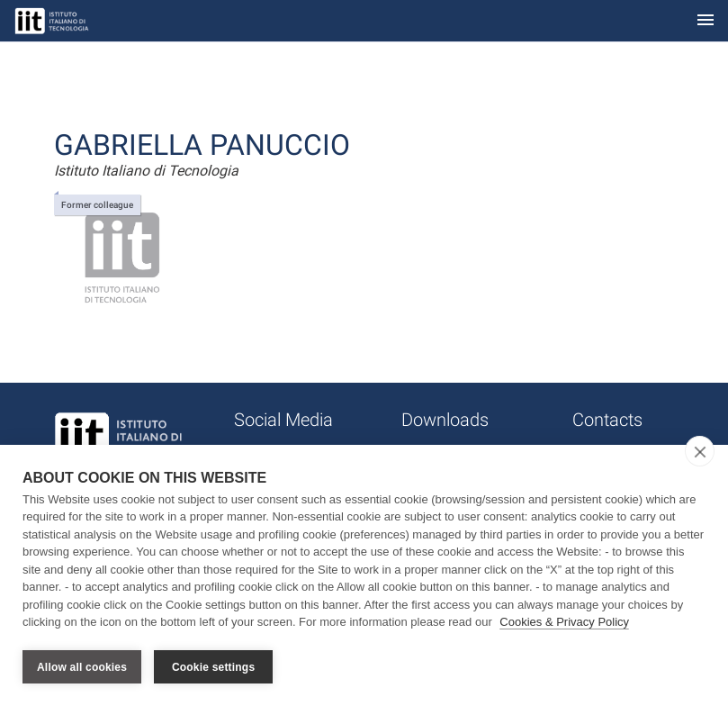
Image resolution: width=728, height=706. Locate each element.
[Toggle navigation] (706, 21)
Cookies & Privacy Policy (564, 624)
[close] (700, 452)
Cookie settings (213, 667)
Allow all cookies (82, 667)
